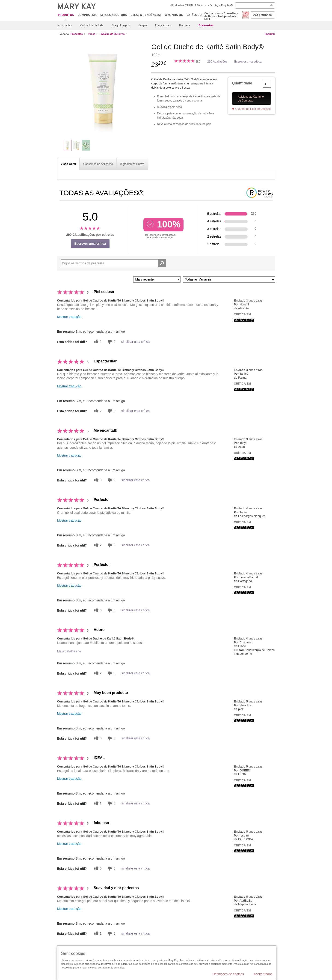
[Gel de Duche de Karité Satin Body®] (103, 89)
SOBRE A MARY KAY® (181, 5)
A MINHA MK (174, 15)
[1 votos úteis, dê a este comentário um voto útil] (97, 803)
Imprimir (270, 34)
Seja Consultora (114, 15)
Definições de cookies (228, 974)
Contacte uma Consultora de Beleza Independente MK (221, 16)
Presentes (206, 25)
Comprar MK (87, 15)
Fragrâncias (163, 25)
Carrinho (263, 15)
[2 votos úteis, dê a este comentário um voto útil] (97, 342)
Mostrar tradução (69, 317)
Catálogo (194, 15)
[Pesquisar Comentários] (162, 263)
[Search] (255, 5)
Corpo (143, 25)
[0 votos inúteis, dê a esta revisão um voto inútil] (111, 411)
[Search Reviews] (113, 263)
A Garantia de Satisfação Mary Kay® (214, 5)
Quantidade (242, 83)
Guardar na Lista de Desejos (253, 109)
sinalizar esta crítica (135, 342)
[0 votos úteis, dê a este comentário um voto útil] (97, 480)
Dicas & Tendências (146, 15)
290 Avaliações (217, 61)
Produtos (66, 15)
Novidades (65, 25)
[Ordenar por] (157, 279)
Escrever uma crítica (248, 61)
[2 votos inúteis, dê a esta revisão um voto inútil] (111, 342)
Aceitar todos (263, 974)
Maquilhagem (121, 25)
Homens (185, 25)
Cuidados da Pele (92, 25)
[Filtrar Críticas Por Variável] (229, 279)
